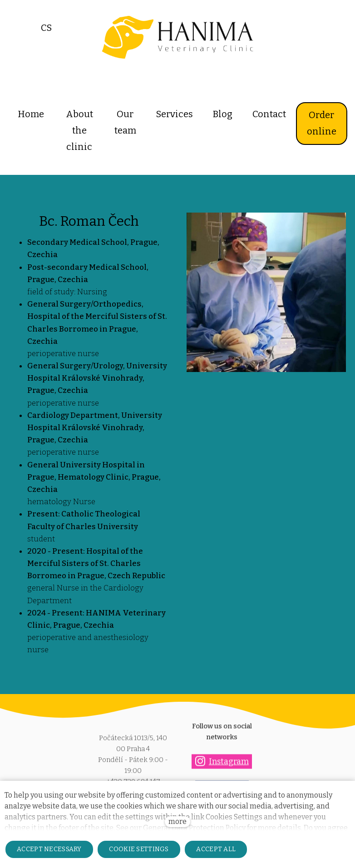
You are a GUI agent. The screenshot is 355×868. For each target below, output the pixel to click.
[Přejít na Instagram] (222, 749)
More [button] (318, 114)
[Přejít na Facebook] (222, 776)
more (177, 821)
